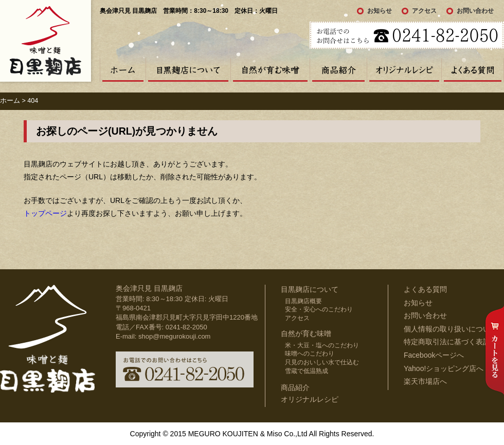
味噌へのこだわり (310, 354)
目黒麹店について (188, 70)
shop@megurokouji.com (174, 336)
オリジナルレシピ (404, 70)
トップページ (45, 213)
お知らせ (380, 11)
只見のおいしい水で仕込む (322, 362)
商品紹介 (338, 70)
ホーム (123, 70)
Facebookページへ (434, 355)
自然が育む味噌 (270, 70)
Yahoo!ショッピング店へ (444, 368)
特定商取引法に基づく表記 (447, 342)
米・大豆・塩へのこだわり (322, 345)
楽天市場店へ (425, 381)
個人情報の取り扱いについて (451, 329)
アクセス (424, 11)
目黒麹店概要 (303, 301)
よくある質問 (473, 70)
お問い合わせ (475, 11)
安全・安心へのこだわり (319, 309)
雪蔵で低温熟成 (307, 371)
